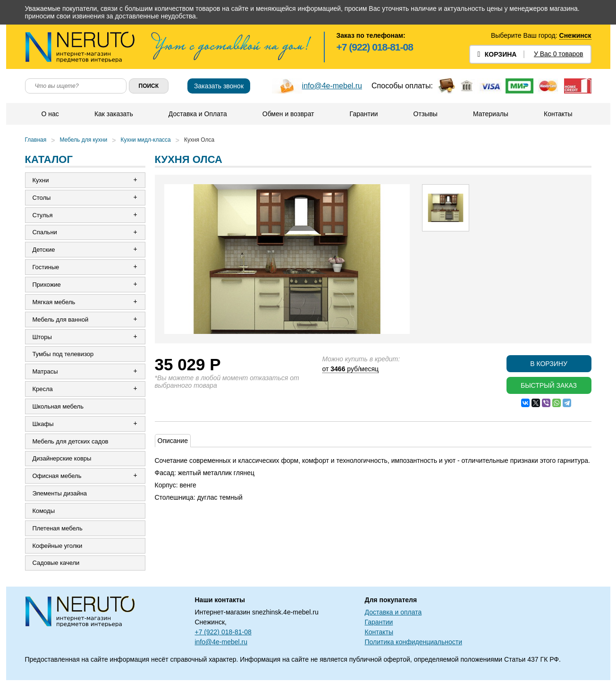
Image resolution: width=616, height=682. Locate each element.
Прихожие (47, 285)
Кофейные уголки (58, 547)
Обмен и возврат (288, 114)
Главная (36, 140)
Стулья (43, 215)
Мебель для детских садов (71, 442)
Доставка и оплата (393, 614)
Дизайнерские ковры (62, 460)
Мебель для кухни (83, 140)
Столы (42, 198)
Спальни (45, 233)
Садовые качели (56, 565)
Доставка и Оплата (198, 114)
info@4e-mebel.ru (332, 86)
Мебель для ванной (61, 320)
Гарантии (364, 114)
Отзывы (426, 114)
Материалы (491, 114)
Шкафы (43, 425)
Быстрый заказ (549, 385)
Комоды (44, 512)
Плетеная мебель (58, 530)
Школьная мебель (58, 407)
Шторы (42, 337)
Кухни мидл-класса (145, 140)
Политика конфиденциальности (414, 644)
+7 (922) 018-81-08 (375, 47)
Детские (44, 250)
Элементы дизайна (60, 495)
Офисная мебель (57, 477)
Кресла (43, 390)
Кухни (41, 180)
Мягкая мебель (54, 303)
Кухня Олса (199, 140)
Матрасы (45, 372)
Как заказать (114, 114)
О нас (50, 114)
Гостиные (46, 268)
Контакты (558, 114)
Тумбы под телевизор (63, 355)
